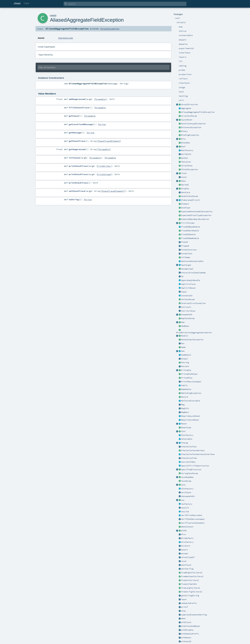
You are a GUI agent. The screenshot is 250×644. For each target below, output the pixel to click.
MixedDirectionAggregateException (194, 333)
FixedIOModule (188, 234)
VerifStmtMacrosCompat (193, 519)
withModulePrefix (190, 634)
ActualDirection (189, 104)
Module (184, 336)
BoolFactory (187, 150)
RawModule (186, 389)
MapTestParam (188, 318)
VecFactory (187, 504)
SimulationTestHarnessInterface (198, 454)
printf (184, 607)
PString (185, 363)
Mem (183, 322)
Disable (185, 189)
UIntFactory (187, 489)
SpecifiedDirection (191, 470)
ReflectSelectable (191, 401)
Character (186, 162)
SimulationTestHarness (193, 450)
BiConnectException (191, 127)
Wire (183, 534)
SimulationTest (189, 447)
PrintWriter (104, 166)
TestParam (186, 481)
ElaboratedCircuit (191, 200)
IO (182, 277)
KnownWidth (187, 315)
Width (184, 531)
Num (183, 351)
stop (183, 611)
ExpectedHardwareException (195, 219)
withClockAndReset (191, 626)
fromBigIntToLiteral (192, 573)
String (102, 124)
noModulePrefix (189, 603)
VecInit (185, 508)
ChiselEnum (187, 166)
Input (184, 292)
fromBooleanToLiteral (192, 576)
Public (184, 385)
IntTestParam (188, 299)
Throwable (100, 99)
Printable (186, 370)
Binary (184, 131)
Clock (184, 173)
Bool (183, 147)
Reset (184, 424)
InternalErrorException (193, 303)
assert (184, 550)
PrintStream (104, 174)
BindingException (190, 135)
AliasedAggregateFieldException (198, 112)
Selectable (187, 439)
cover (184, 561)
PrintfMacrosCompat (191, 382)
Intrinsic (186, 307)
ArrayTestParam (189, 116)
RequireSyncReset (190, 420)
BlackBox (186, 143)
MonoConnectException (192, 340)
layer (184, 599)
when (183, 619)
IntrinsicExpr (188, 311)
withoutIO (186, 641)
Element (185, 204)
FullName (186, 257)
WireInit (186, 546)
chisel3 (53, 15)
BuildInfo (186, 154)
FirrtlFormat (188, 223)
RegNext (185, 412)
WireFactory (187, 542)
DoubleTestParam (189, 196)
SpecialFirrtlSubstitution (195, 466)
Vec (183, 500)
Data (183, 181)
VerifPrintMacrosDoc (192, 515)
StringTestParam (189, 473)
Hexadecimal (187, 269)
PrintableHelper (189, 374)
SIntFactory (187, 435)
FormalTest (187, 254)
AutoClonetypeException (193, 124)
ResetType (186, 428)
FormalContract (189, 250)
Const (184, 177)
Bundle (184, 158)
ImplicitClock (188, 284)
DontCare (186, 192)
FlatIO (184, 242)
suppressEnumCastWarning (194, 615)
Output (184, 359)
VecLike (185, 512)
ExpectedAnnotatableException (197, 212)
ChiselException (189, 169)
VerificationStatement (193, 523)
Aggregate (186, 108)
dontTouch (186, 565)
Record (184, 397)
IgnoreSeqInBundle (191, 280)
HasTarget (186, 265)
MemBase (185, 326)
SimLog (184, 443)
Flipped (185, 246)
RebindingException (191, 393)
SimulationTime (189, 458)
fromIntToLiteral (190, 580)
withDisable (187, 630)
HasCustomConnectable (192, 261)
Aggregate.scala (66, 38)
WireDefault (187, 538)
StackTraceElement (109, 141)
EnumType (186, 208)
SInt (183, 431)
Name (183, 347)
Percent (185, 366)
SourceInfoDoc (188, 462)
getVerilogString (190, 596)
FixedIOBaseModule (191, 227)
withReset (186, 638)
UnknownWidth (188, 496)
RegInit (185, 408)
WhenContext (187, 527)
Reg (183, 405)
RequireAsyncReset (191, 416)
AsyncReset (187, 120)
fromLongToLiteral (191, 588)
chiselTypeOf (188, 557)
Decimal (185, 185)
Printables (187, 378)
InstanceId (187, 296)
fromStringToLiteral (192, 592)
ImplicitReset (188, 288)
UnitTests (186, 493)
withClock (186, 622)
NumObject (186, 355)
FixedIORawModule (190, 238)
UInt (183, 485)
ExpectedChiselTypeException (196, 215)
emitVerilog (187, 569)
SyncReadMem (187, 477)
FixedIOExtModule (190, 231)
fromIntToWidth (189, 584)
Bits (183, 139)
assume (184, 554)
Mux (183, 343)
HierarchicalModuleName (193, 273)
